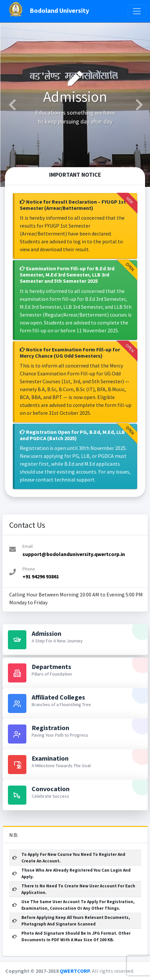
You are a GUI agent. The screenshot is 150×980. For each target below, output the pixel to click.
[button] (12, 105)
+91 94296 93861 (41, 576)
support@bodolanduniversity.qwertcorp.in (74, 554)
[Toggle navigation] (137, 11)
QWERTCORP (75, 971)
